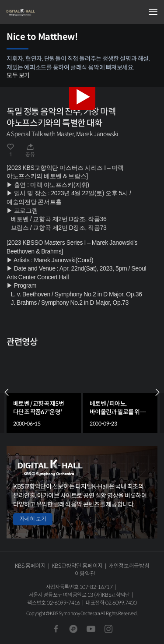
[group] (44, 392)
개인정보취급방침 (129, 566)
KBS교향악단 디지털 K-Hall (50, 12)
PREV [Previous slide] (7, 392)
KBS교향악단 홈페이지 (77, 566)
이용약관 (85, 574)
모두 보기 (18, 75)
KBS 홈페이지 (30, 566)
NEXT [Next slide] (157, 392)
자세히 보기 (33, 519)
